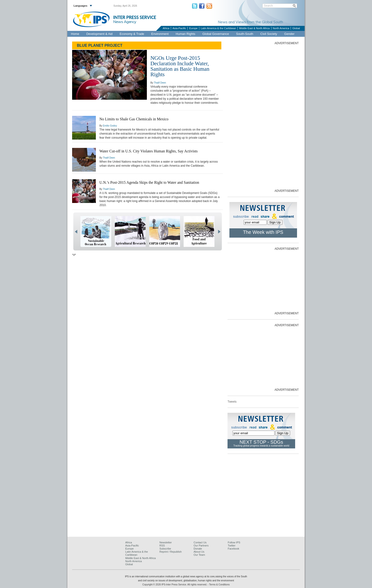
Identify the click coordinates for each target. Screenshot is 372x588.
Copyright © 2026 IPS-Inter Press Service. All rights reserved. (175, 585)
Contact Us (200, 542)
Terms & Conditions (219, 585)
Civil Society (269, 34)
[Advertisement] (263, 117)
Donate (198, 549)
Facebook (233, 549)
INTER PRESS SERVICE (135, 17)
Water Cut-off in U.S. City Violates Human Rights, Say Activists (149, 151)
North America (281, 28)
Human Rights (186, 34)
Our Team (199, 555)
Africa (166, 28)
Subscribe (165, 549)
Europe (193, 28)
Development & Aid (100, 34)
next (219, 232)
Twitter (232, 546)
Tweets (232, 402)
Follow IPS (234, 542)
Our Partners (201, 546)
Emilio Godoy (110, 126)
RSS (162, 546)
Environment (160, 34)
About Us (199, 552)
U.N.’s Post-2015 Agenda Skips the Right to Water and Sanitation (149, 182)
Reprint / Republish (171, 552)
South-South (245, 34)
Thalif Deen (160, 83)
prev (76, 232)
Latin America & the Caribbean (218, 28)
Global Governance (216, 34)
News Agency (125, 22)
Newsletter (166, 542)
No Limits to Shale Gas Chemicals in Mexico (134, 119)
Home (75, 34)
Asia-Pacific (179, 28)
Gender (289, 34)
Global (296, 28)
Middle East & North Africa (254, 28)
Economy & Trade (132, 34)
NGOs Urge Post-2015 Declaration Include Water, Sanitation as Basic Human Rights (180, 66)
